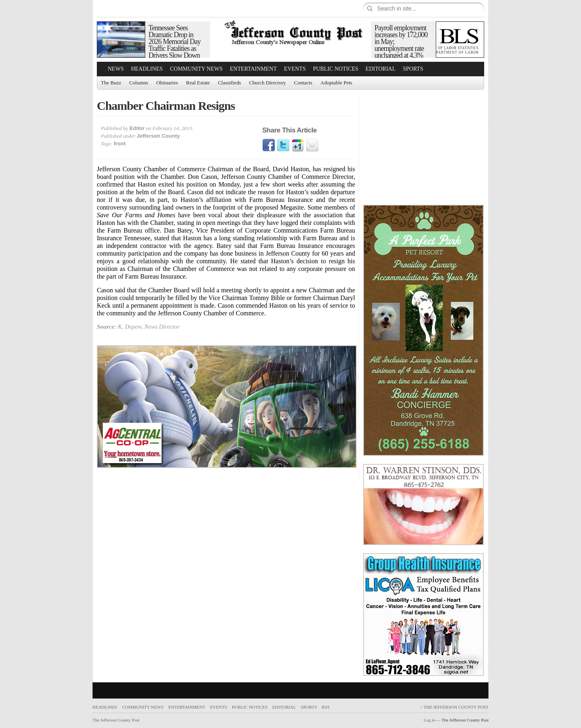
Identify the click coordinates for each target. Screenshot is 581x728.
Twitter (283, 145)
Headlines (147, 69)
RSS (326, 707)
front (120, 144)
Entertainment (253, 69)
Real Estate (198, 83)
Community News (196, 69)
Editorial (380, 69)
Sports (413, 69)
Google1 (298, 145)
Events (295, 69)
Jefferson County (158, 136)
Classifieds (229, 83)
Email (312, 145)
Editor (137, 128)
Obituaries (167, 83)
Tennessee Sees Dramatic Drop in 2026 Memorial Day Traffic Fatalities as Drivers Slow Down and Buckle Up (175, 45)
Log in (429, 720)
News (116, 69)
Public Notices (336, 69)
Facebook (269, 145)
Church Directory (267, 83)
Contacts (303, 83)
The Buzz (111, 83)
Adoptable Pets (336, 83)
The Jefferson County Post (455, 707)
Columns (139, 83)
